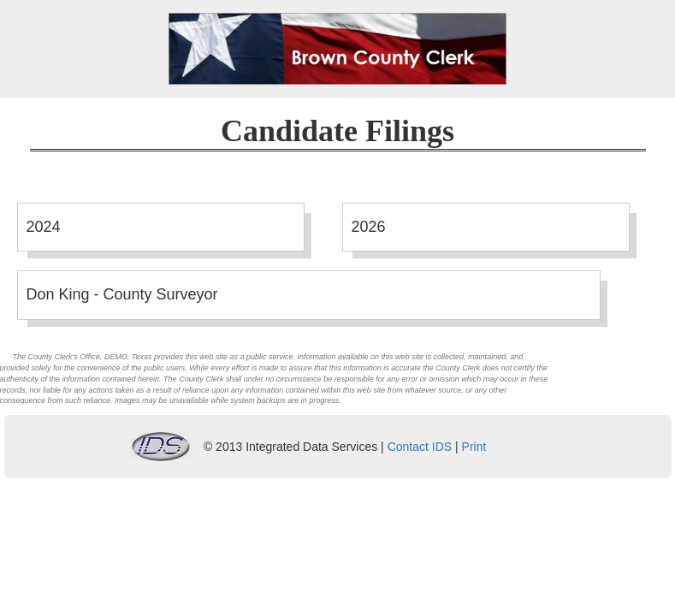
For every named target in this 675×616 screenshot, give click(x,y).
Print (474, 447)
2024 (44, 227)
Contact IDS (420, 447)
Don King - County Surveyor (122, 294)
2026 (369, 227)
